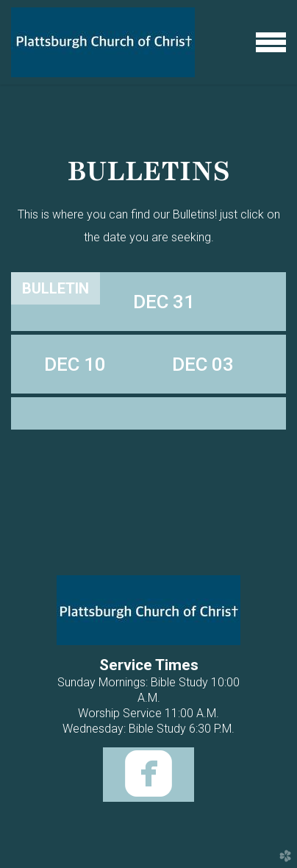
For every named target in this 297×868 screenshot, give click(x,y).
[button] (164, 302)
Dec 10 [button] (75, 364)
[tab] (56, 288)
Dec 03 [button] (203, 364)
